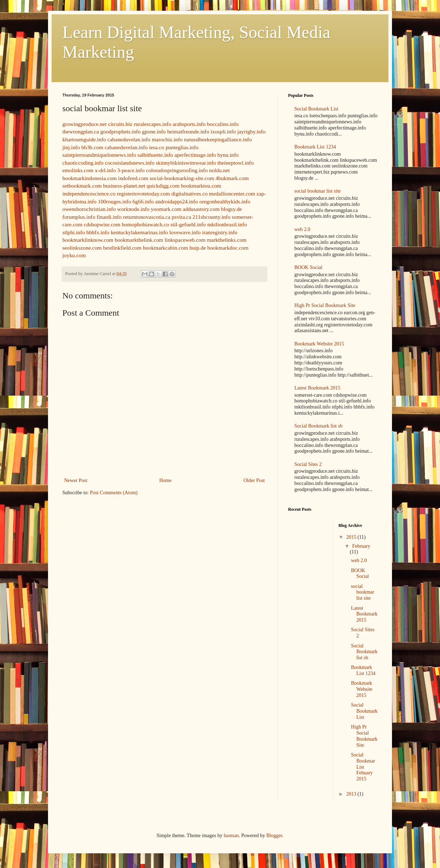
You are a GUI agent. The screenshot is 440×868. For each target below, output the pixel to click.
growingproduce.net (85, 124)
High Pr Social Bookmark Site (325, 305)
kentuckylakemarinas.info (139, 232)
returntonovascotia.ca (147, 217)
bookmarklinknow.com (88, 240)
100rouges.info (114, 201)
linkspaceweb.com (185, 240)
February (361, 546)
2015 (352, 537)
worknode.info (133, 209)
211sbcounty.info (211, 217)
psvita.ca (181, 217)
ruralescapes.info (152, 124)
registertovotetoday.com (143, 194)
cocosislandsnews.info (130, 163)
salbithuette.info (155, 155)
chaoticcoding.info (83, 163)
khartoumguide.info (84, 139)
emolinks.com (78, 170)
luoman (231, 836)
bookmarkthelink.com (139, 240)
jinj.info (71, 147)
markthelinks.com (227, 240)
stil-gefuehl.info (188, 224)
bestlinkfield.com (122, 248)
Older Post (254, 480)
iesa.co (157, 147)
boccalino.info (223, 124)
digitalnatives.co (189, 194)
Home (166, 480)
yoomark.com (166, 209)
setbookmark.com (82, 186)
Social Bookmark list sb (319, 426)
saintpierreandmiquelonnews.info (99, 155)
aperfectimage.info (195, 155)
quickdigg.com (163, 186)
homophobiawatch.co (145, 224)
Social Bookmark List (317, 109)
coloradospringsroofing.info (177, 170)
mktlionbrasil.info (227, 224)
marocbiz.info (167, 139)
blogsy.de (231, 209)
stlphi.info (74, 232)
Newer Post (76, 480)
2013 (352, 794)
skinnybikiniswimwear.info (186, 163)
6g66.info (143, 201)
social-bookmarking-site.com (182, 178)
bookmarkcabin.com (166, 248)
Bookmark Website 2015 (319, 344)
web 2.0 (302, 229)
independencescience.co (89, 194)
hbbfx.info (98, 232)
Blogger (274, 836)
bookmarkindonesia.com (90, 178)
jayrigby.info (251, 131)
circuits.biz (120, 124)
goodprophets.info (120, 131)
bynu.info (228, 155)
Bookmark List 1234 (315, 147)
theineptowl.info (236, 163)
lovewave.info (185, 232)
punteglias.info (182, 147)
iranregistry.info (220, 232)
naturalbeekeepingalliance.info (218, 139)
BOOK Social (309, 267)
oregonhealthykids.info (225, 201)
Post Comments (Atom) (114, 493)
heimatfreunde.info (188, 131)
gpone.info (154, 131)
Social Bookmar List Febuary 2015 (363, 767)
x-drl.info (106, 170)
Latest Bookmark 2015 (317, 388)
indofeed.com (133, 178)
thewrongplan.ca (81, 131)
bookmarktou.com (201, 186)
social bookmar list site (318, 191)
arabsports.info (189, 124)
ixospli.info (223, 131)
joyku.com (74, 255)
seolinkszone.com (82, 248)
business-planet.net (124, 186)
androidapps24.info (176, 201)
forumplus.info (79, 217)
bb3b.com (92, 147)
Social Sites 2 (308, 464)
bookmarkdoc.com (228, 248)
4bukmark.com (232, 178)
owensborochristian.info (89, 209)
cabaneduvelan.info (129, 139)
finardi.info (109, 217)
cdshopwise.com (102, 224)
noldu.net (220, 170)
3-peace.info (131, 170)
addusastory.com (201, 209)
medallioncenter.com (232, 194)
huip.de (198, 248)
